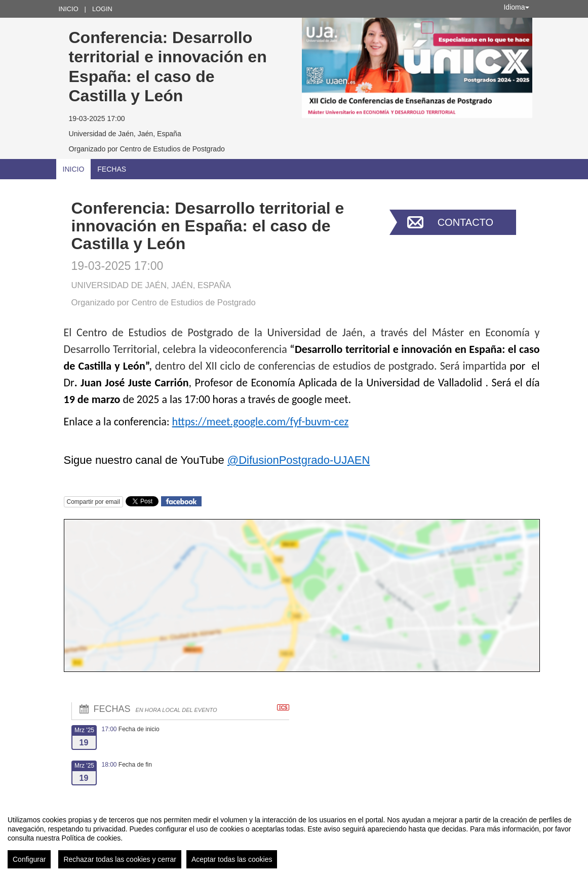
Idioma (516, 7)
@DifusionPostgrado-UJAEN (299, 460)
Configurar (29, 859)
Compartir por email (93, 502)
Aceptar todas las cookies (232, 859)
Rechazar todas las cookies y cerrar (120, 859)
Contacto (465, 222)
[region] (294, 838)
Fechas (112, 169)
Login (102, 9)
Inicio (69, 9)
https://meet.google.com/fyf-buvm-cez (261, 422)
